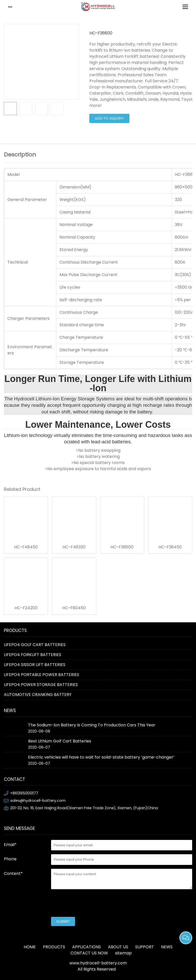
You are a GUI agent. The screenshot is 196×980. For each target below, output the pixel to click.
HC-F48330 (74, 547)
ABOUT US (118, 947)
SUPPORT (145, 947)
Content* (13, 874)
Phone (10, 859)
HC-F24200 (26, 608)
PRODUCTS (54, 947)
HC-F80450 (74, 608)
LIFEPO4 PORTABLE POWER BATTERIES (41, 675)
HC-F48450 (26, 547)
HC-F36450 (170, 547)
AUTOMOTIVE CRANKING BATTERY (38, 695)
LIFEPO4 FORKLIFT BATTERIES (33, 655)
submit (63, 921)
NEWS (167, 947)
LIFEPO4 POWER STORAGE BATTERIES (41, 685)
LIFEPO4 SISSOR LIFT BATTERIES (35, 665)
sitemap (123, 953)
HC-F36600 (122, 547)
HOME (30, 947)
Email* (10, 845)
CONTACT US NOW (89, 953)
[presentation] (90, 903)
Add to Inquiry (109, 118)
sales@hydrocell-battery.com (38, 801)
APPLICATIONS (87, 947)
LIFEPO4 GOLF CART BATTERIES (35, 645)
